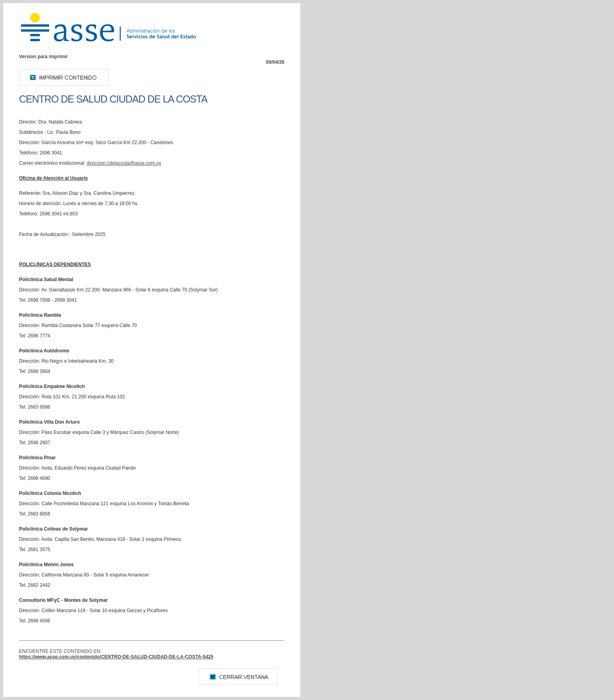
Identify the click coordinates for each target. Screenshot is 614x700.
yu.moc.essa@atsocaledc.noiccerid (124, 163)
